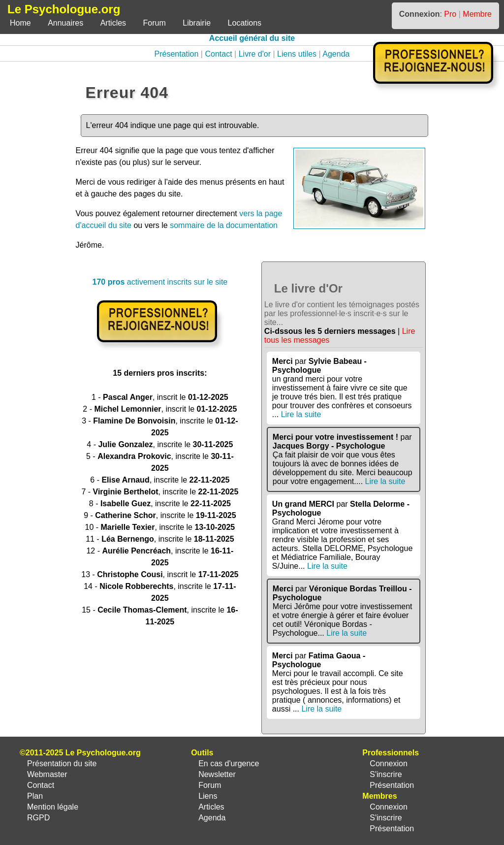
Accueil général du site (252, 38)
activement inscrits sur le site (160, 282)
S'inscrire (386, 774)
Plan (35, 796)
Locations (245, 23)
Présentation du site (62, 764)
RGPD (38, 818)
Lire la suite (301, 414)
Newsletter (217, 774)
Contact (218, 54)
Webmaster (47, 774)
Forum (155, 23)
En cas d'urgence (229, 764)
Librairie (197, 23)
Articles (113, 23)
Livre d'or (255, 54)
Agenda (336, 54)
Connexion (389, 764)
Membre (477, 14)
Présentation (177, 54)
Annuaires (65, 23)
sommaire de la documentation (224, 225)
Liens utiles (297, 54)
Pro (450, 14)
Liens (208, 796)
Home (20, 23)
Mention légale (53, 807)
